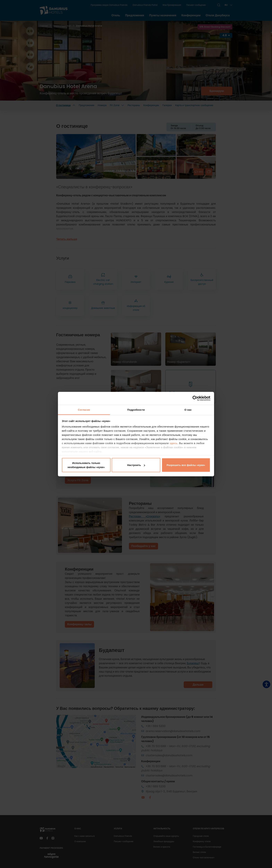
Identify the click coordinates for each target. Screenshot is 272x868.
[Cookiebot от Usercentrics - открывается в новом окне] (195, 398)
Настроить (136, 465)
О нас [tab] (188, 410)
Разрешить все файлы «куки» (186, 465)
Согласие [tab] (84, 410)
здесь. (174, 443)
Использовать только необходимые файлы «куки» (86, 465)
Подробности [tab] (136, 410)
